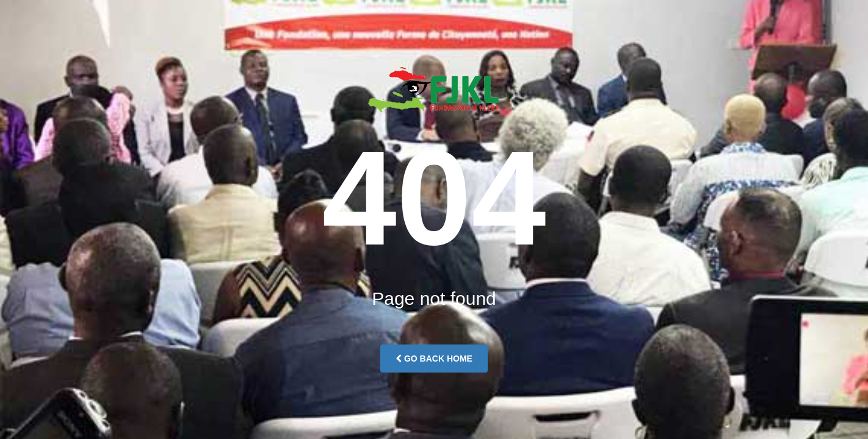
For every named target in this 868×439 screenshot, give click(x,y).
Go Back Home (434, 359)
